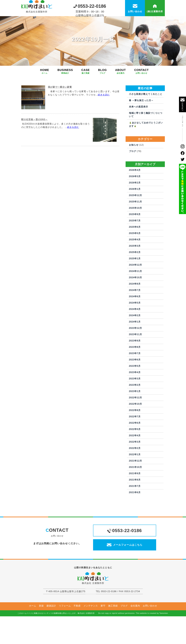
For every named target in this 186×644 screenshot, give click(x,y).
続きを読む (104, 108)
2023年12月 (135, 342)
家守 (103, 625)
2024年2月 (135, 329)
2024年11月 (135, 285)
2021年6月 (135, 506)
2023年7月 (135, 367)
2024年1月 (135, 335)
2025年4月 (135, 253)
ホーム (33, 625)
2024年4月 (135, 323)
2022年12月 (135, 411)
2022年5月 (135, 443)
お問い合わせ (150, 625)
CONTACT (141, 85)
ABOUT (121, 85)
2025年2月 (135, 266)
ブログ (133, 165)
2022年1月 (135, 468)
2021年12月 (135, 474)
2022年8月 (135, 424)
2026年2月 (135, 196)
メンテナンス (91, 625)
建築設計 (51, 625)
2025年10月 (135, 222)
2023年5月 (135, 380)
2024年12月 (135, 278)
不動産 (77, 625)
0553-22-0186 (90, 5)
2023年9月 (135, 354)
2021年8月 (135, 493)
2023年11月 (135, 348)
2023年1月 (135, 405)
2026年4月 (135, 184)
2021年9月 (135, 487)
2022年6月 (135, 436)
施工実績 (113, 625)
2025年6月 (135, 241)
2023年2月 (135, 399)
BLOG (102, 85)
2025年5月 (135, 247)
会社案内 (135, 625)
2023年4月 (135, 386)
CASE (86, 85)
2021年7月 (135, 500)
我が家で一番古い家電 (60, 101)
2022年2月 (135, 462)
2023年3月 (135, 392)
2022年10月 (135, 418)
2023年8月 (135, 361)
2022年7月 (135, 430)
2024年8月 (135, 297)
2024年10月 (135, 291)
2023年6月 (135, 373)
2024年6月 (135, 310)
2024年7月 (135, 304)
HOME (45, 85)
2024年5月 (135, 316)
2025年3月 (135, 259)
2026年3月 (135, 190)
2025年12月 (135, 209)
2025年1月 (135, 272)
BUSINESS (65, 85)
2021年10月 (135, 481)
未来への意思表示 (138, 120)
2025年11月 (135, 215)
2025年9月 (135, 228)
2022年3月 (135, 455)
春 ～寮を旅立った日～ (141, 114)
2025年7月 (135, 234)
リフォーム (65, 625)
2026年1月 (135, 203)
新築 (41, 625)
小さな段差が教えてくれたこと (146, 108)
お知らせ (134, 159)
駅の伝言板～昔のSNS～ (35, 133)
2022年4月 (135, 449)
